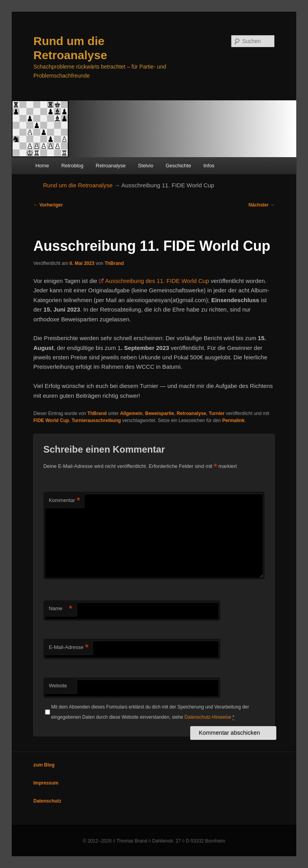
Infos (209, 166)
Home (42, 166)
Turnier (217, 413)
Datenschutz (47, 801)
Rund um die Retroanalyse (78, 185)
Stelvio (146, 166)
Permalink (233, 420)
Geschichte (178, 166)
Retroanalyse (111, 166)
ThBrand (114, 263)
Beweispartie (160, 413)
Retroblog (72, 166)
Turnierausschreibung (96, 420)
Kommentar (65, 501)
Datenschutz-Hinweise (208, 717)
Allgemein (131, 413)
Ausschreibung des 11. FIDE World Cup (157, 281)
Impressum (46, 783)
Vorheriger (48, 205)
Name (61, 609)
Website (58, 686)
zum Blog (44, 765)
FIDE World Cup (51, 420)
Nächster (262, 205)
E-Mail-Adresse (69, 648)
